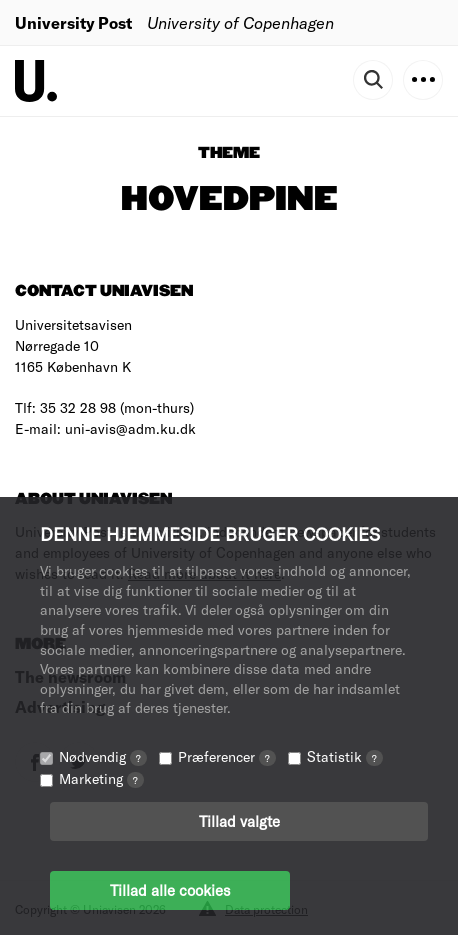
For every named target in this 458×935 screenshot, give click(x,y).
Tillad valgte (239, 821)
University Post (73, 22)
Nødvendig (103, 756)
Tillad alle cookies (170, 890)
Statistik (345, 756)
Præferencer (227, 756)
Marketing (101, 778)
